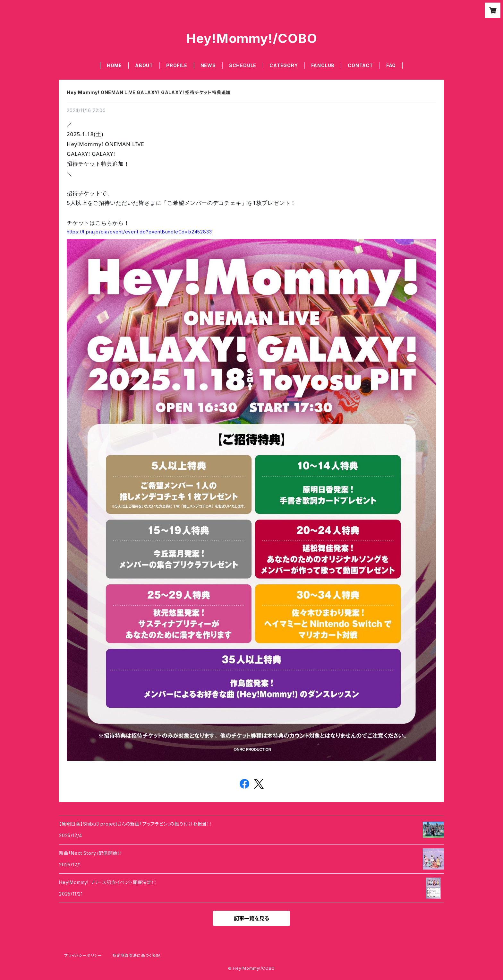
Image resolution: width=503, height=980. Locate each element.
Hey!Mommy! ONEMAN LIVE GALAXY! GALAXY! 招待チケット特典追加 (149, 92)
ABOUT (144, 65)
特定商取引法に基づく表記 (136, 955)
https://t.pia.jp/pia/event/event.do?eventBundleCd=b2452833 (139, 232)
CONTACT (360, 65)
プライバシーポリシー (83, 955)
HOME (114, 65)
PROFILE (177, 65)
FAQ (391, 65)
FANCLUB (323, 65)
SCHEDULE (243, 65)
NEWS (208, 65)
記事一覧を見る (251, 918)
